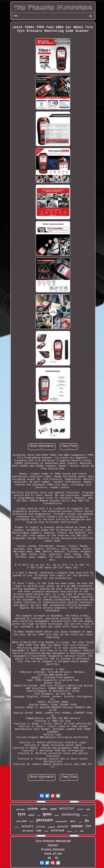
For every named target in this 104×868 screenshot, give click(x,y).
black (31, 821)
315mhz (69, 831)
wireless (85, 815)
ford (76, 831)
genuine (63, 826)
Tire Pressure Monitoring (53, 841)
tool (88, 809)
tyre (22, 814)
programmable (61, 821)
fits (87, 821)
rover (57, 815)
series (17, 827)
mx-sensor (28, 831)
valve (44, 809)
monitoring (71, 814)
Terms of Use (53, 854)
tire (88, 826)
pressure (45, 820)
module (80, 822)
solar (39, 830)
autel (53, 809)
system (33, 808)
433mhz (41, 826)
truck (46, 831)
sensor (77, 826)
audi (82, 831)
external (57, 831)
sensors (27, 826)
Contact (53, 845)
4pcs (73, 821)
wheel (31, 815)
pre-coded (22, 821)
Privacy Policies (53, 849)
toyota (80, 809)
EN (49, 858)
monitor (67, 809)
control (51, 827)
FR (57, 858)
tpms (47, 814)
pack (39, 815)
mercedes (20, 809)
